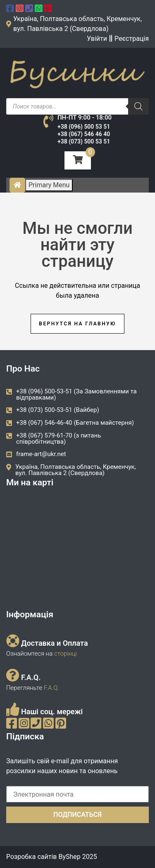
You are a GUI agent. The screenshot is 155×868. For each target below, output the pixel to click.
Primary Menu (49, 185)
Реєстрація (132, 39)
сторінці (65, 654)
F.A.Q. (51, 688)
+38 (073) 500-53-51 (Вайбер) (58, 410)
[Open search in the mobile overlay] (77, 106)
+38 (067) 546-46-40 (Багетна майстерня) (75, 423)
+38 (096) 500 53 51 (84, 127)
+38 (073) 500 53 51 (84, 141)
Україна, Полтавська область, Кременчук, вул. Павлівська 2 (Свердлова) (76, 470)
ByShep (69, 857)
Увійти (97, 39)
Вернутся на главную (77, 324)
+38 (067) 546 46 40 (84, 134)
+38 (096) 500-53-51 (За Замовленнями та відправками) (76, 394)
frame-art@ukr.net (41, 454)
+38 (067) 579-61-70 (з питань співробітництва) (58, 439)
